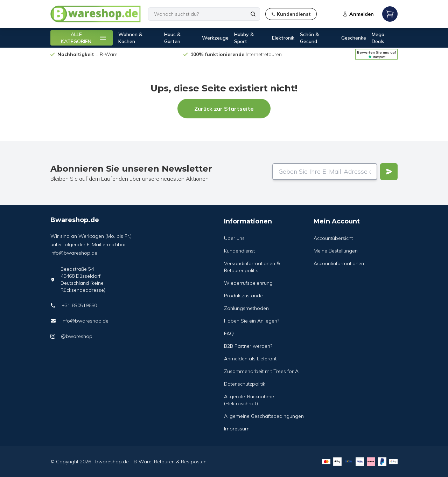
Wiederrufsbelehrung (248, 283)
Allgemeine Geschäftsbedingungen (264, 416)
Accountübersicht (333, 238)
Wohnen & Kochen (130, 38)
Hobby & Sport (244, 38)
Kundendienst (239, 251)
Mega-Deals (379, 38)
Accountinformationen (339, 263)
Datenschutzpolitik (245, 384)
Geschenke (354, 38)
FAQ (229, 333)
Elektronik (283, 38)
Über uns (234, 238)
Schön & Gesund (309, 38)
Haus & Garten (172, 38)
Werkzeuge (215, 38)
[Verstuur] (389, 172)
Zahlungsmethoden (246, 308)
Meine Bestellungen (336, 251)
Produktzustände (243, 296)
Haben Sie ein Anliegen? (252, 321)
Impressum (237, 429)
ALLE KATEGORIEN (84, 38)
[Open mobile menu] (390, 14)
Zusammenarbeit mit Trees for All (262, 371)
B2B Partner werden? (248, 346)
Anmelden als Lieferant (250, 359)
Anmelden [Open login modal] (358, 14)
